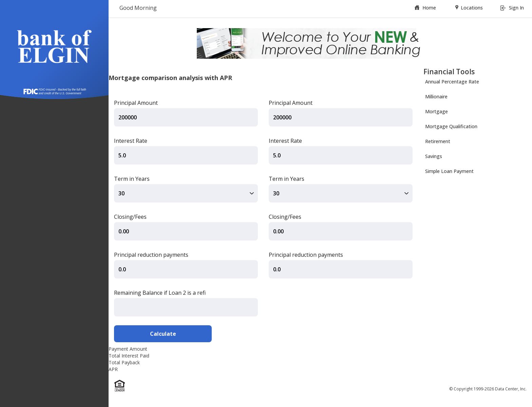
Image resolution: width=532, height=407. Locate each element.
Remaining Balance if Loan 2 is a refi (160, 293)
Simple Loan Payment (449, 171)
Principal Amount (136, 103)
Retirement (438, 141)
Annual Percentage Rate (452, 82)
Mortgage (436, 111)
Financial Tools (449, 72)
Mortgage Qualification (451, 126)
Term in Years (132, 179)
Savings (434, 156)
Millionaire (436, 96)
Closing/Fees (130, 217)
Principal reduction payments (151, 255)
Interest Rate (131, 141)
